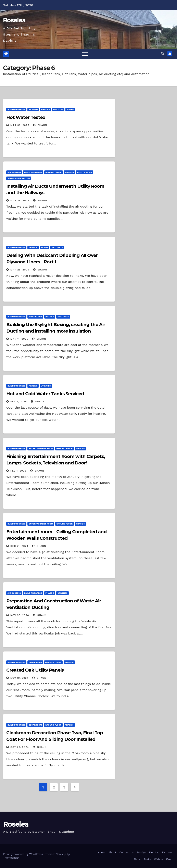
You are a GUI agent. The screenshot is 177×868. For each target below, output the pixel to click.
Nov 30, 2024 (20, 615)
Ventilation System (19, 178)
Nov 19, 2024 (19, 678)
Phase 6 (45, 109)
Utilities (58, 109)
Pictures (167, 852)
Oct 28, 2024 (20, 747)
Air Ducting (14, 172)
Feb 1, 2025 (18, 471)
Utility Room (85, 172)
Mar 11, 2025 (19, 339)
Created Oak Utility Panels (35, 670)
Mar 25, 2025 (20, 270)
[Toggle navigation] (85, 54)
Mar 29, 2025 (20, 200)
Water (70, 109)
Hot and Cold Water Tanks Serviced (45, 394)
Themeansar (11, 858)
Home (102, 852)
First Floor (35, 317)
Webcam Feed (163, 859)
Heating (33, 109)
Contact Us (127, 852)
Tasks (147, 859)
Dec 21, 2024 (19, 546)
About (112, 852)
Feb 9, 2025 (19, 402)
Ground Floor (54, 172)
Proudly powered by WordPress (23, 854)
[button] (163, 54)
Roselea (14, 20)
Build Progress (16, 109)
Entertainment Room (41, 449)
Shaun (40, 125)
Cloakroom (35, 662)
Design (141, 852)
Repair (45, 247)
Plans (137, 859)
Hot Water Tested (26, 117)
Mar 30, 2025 (20, 125)
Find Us (154, 852)
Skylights (57, 247)
